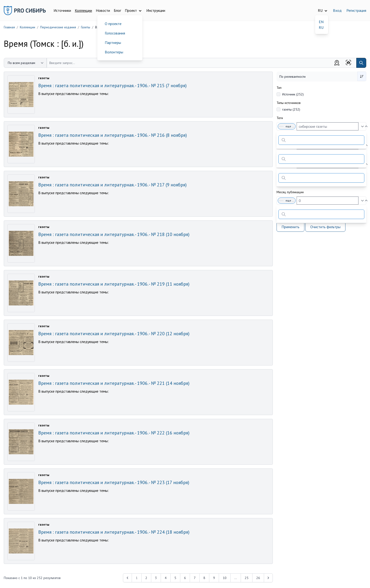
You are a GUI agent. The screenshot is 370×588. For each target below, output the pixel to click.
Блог (117, 10)
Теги (280, 118)
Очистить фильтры (325, 227)
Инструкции (156, 10)
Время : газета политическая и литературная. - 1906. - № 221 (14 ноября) (114, 383)
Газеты (86, 27)
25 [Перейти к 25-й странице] (247, 578)
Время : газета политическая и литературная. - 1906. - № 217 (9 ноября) (112, 185)
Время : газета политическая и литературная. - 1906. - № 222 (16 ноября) (114, 433)
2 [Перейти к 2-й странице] (146, 578)
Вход (337, 10)
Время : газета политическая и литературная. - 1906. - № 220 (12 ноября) (114, 334)
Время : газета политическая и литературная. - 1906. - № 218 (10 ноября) (114, 234)
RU (321, 27)
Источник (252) (293, 94)
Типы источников (289, 103)
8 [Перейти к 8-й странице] (204, 578)
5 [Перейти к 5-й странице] (175, 578)
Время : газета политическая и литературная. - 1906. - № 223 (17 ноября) (114, 482)
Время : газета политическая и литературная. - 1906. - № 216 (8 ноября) (113, 135)
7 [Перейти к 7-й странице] (195, 578)
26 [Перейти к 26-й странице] (258, 578)
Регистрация (356, 10)
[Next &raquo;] (268, 578)
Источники (62, 10)
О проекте (113, 24)
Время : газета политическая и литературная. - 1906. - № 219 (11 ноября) (114, 284)
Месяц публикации (290, 192)
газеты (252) (291, 109)
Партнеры (113, 43)
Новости (103, 10)
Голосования (115, 33)
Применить (290, 227)
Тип (279, 88)
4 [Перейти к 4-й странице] (166, 578)
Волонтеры (114, 52)
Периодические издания (58, 27)
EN (321, 22)
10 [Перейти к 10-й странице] (225, 578)
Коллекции (83, 10)
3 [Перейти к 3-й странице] (156, 578)
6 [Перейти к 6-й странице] (185, 578)
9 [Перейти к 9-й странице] (214, 578)
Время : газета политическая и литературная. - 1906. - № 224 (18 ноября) (114, 532)
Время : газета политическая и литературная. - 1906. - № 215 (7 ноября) (112, 86)
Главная (9, 27)
